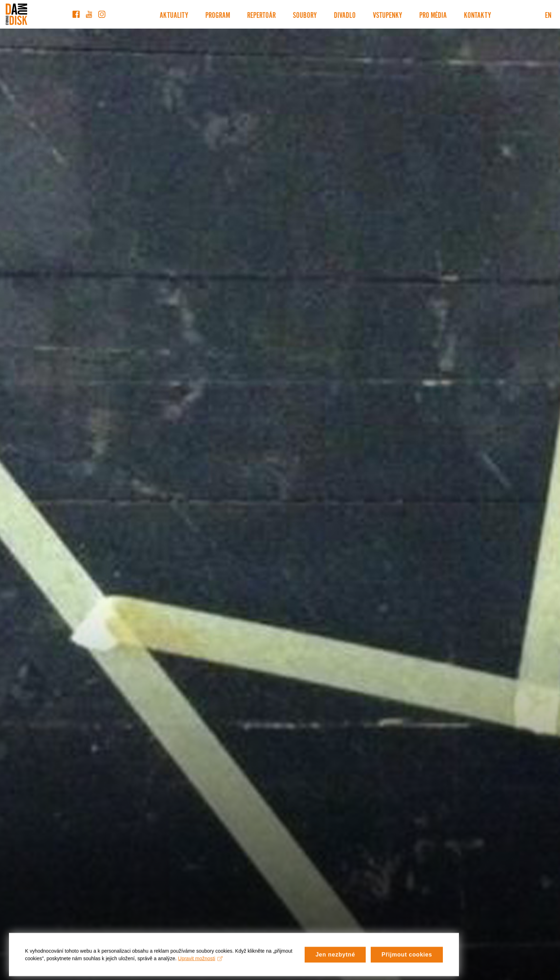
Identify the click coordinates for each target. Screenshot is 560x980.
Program (218, 14)
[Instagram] (102, 14)
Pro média (433, 14)
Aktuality (174, 14)
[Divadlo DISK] (16, 14)
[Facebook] (76, 14)
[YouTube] (89, 14)
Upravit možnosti (200, 966)
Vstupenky (387, 14)
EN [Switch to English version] (548, 14)
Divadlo (345, 14)
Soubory (305, 14)
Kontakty (477, 14)
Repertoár (261, 14)
